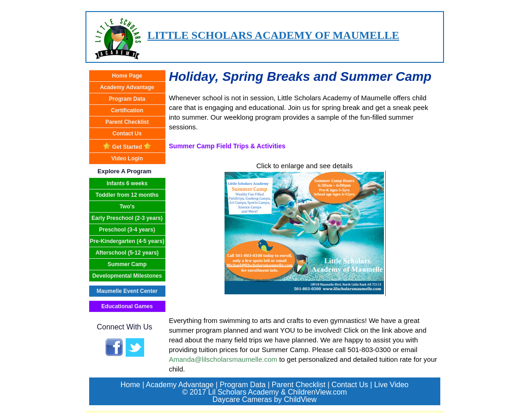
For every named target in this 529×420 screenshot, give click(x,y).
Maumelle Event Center (127, 291)
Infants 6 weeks (127, 183)
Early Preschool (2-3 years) (127, 218)
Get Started (127, 146)
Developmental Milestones (127, 276)
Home (131, 385)
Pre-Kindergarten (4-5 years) (127, 241)
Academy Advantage (127, 87)
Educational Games (127, 306)
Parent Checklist (127, 122)
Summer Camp (127, 264)
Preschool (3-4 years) (127, 230)
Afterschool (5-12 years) (127, 253)
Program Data (127, 99)
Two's (127, 207)
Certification (127, 110)
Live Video (391, 385)
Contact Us (127, 134)
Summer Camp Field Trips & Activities (227, 146)
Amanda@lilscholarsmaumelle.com (223, 359)
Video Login (127, 158)
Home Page (127, 76)
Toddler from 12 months (127, 195)
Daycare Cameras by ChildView (265, 399)
